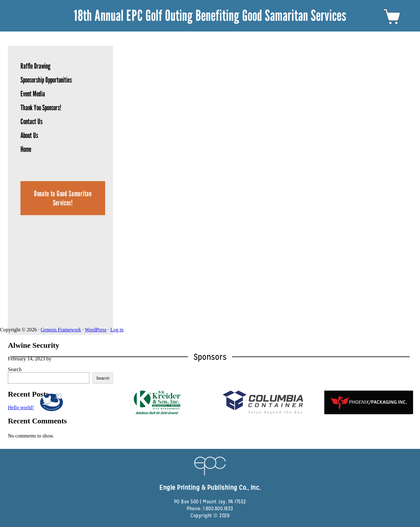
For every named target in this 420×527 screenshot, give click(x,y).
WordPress (96, 330)
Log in (117, 330)
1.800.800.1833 (218, 509)
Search (15, 369)
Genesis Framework (61, 330)
